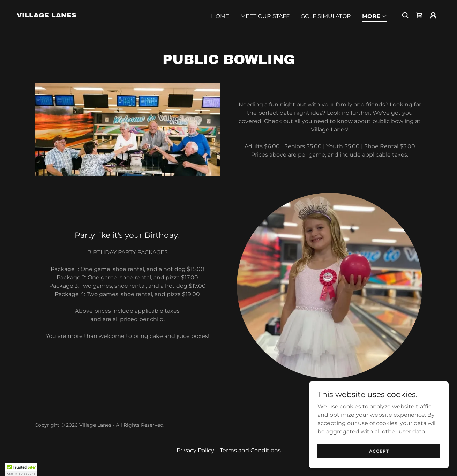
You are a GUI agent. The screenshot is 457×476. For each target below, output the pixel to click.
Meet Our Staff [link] (265, 16)
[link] (47, 16)
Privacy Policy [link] (195, 450)
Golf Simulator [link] (326, 16)
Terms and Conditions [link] (250, 450)
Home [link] (220, 16)
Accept (379, 451)
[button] (375, 17)
